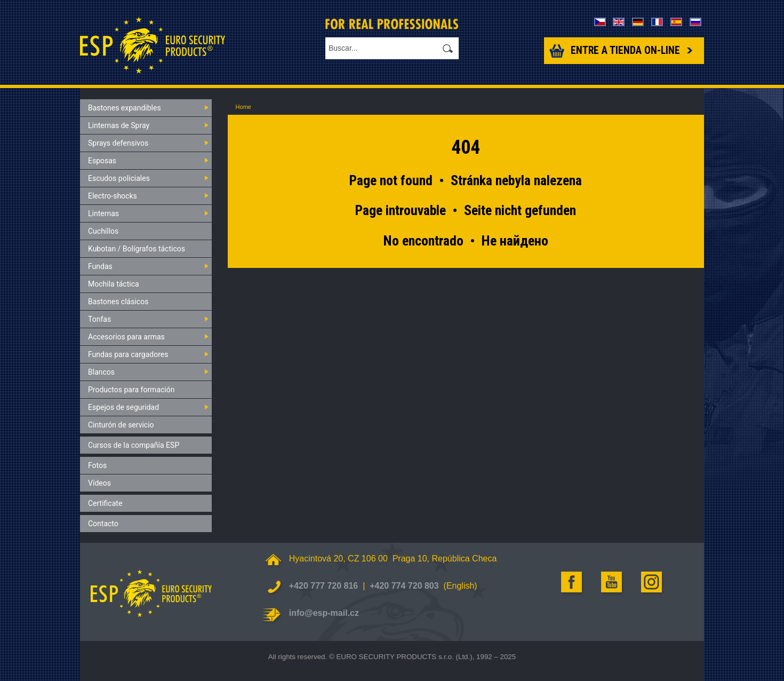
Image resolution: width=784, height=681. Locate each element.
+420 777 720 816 (323, 586)
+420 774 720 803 (404, 586)
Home (243, 107)
